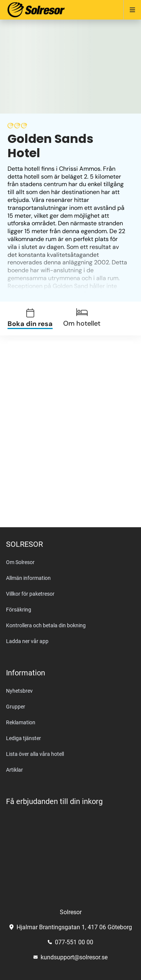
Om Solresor (20, 562)
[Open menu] (129, 10)
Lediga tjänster (23, 738)
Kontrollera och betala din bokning (46, 625)
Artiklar (14, 770)
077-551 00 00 (70, 942)
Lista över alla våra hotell (35, 754)
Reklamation (21, 722)
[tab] (35, 319)
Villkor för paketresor (30, 594)
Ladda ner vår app (27, 641)
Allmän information (28, 578)
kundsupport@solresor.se (70, 957)
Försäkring (19, 610)
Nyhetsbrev (19, 691)
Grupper (16, 707)
